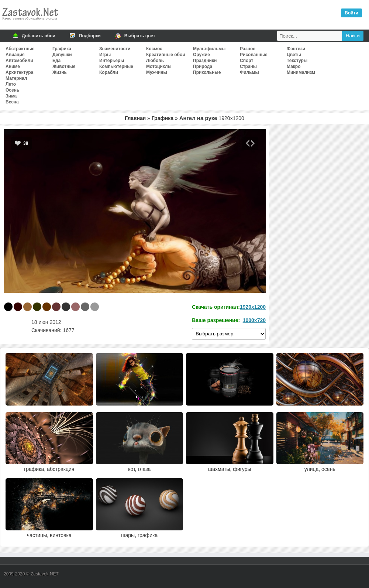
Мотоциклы (159, 66)
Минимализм (301, 72)
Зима (11, 96)
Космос (154, 49)
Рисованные (254, 55)
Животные (64, 66)
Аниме (13, 66)
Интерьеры (112, 61)
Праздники (205, 61)
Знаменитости (115, 49)
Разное (248, 49)
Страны (248, 66)
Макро (294, 66)
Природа (203, 66)
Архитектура (19, 72)
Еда (56, 61)
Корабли (109, 72)
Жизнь (60, 72)
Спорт (246, 61)
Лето (11, 84)
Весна (12, 102)
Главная (135, 118)
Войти (351, 13)
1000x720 (254, 320)
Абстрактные (20, 49)
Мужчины (157, 72)
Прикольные (207, 72)
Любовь (155, 61)
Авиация (15, 55)
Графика (62, 49)
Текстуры (297, 61)
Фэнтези (296, 49)
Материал (16, 78)
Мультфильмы (209, 49)
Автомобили (19, 61)
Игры (105, 55)
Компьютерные (116, 66)
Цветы (294, 55)
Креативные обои (166, 55)
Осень (12, 90)
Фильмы (249, 72)
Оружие (201, 55)
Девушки (62, 55)
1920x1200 (253, 307)
